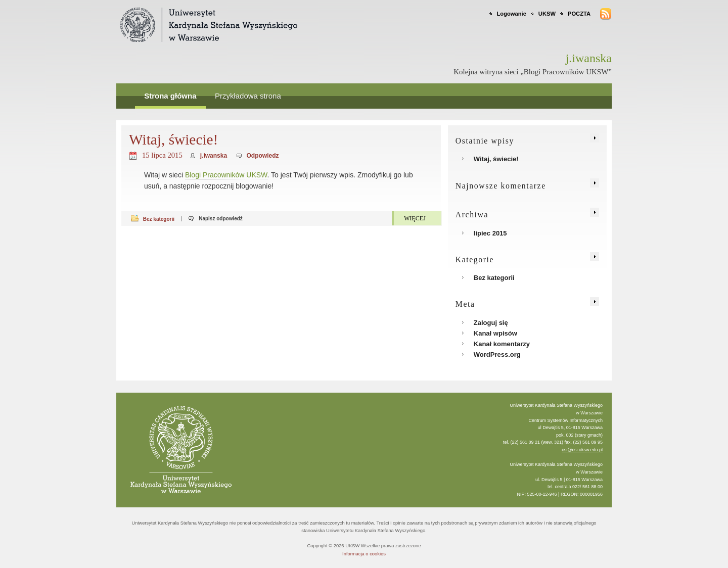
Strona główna (170, 96)
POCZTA (579, 14)
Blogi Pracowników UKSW (226, 175)
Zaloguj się (491, 323)
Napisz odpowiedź (221, 219)
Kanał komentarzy (502, 344)
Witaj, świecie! (173, 139)
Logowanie (512, 14)
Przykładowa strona (248, 96)
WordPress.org (497, 354)
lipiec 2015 (490, 233)
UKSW (547, 14)
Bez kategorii (159, 219)
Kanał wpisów (495, 333)
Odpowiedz (263, 156)
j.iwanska (214, 156)
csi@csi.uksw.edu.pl (582, 450)
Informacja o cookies (364, 554)
